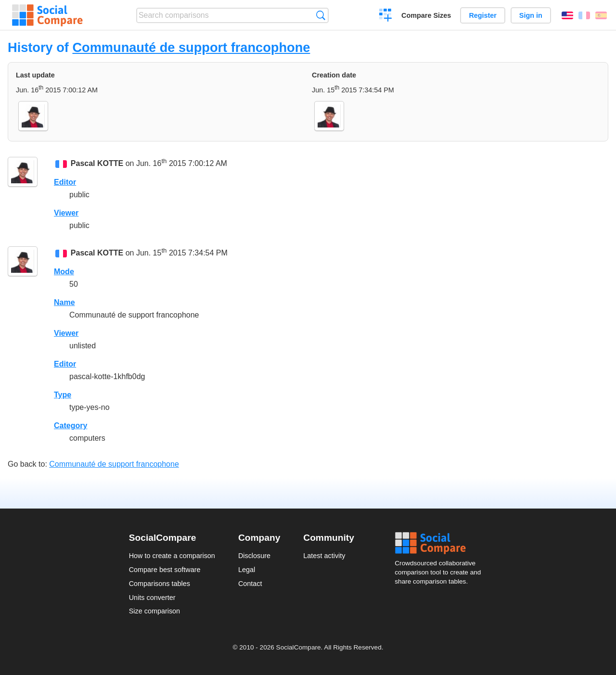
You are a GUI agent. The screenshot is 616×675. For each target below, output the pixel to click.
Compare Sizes (426, 15)
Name (64, 302)
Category (71, 426)
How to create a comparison (172, 556)
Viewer (66, 213)
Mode (64, 272)
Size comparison (154, 611)
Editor (65, 182)
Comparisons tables (160, 584)
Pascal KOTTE (97, 163)
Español (601, 15)
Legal (247, 570)
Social (441, 543)
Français (584, 15)
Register (483, 15)
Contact (250, 584)
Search (321, 15)
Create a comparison (386, 16)
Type (63, 395)
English (567, 15)
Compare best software (165, 570)
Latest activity (324, 556)
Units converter (152, 598)
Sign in (531, 15)
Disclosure (254, 556)
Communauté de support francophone (191, 47)
